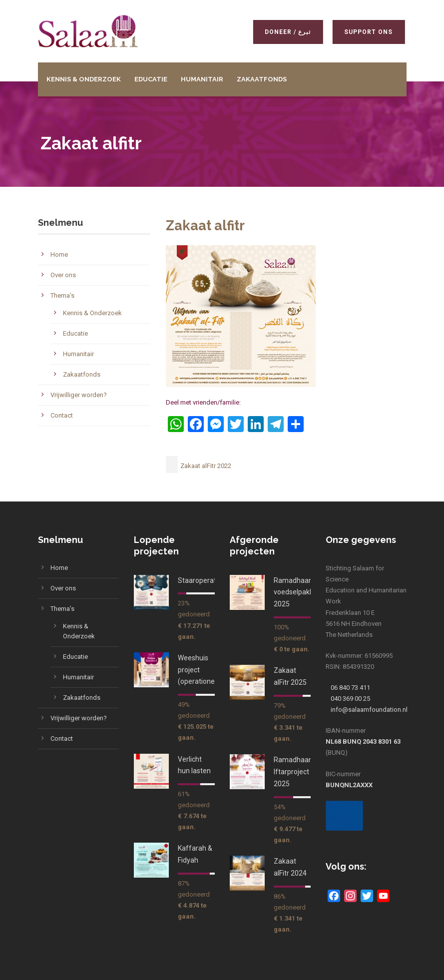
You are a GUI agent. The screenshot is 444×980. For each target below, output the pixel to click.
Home (59, 254)
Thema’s (62, 295)
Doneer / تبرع (286, 32)
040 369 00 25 (350, 699)
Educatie (151, 79)
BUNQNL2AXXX (349, 785)
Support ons (366, 32)
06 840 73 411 (350, 688)
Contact (62, 415)
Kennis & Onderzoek (84, 79)
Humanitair (202, 79)
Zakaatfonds (262, 79)
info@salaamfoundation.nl (369, 710)
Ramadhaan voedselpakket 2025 (297, 592)
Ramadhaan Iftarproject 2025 (293, 772)
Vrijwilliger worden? (79, 395)
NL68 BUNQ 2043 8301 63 (363, 741)
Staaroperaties (202, 580)
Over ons (63, 275)
